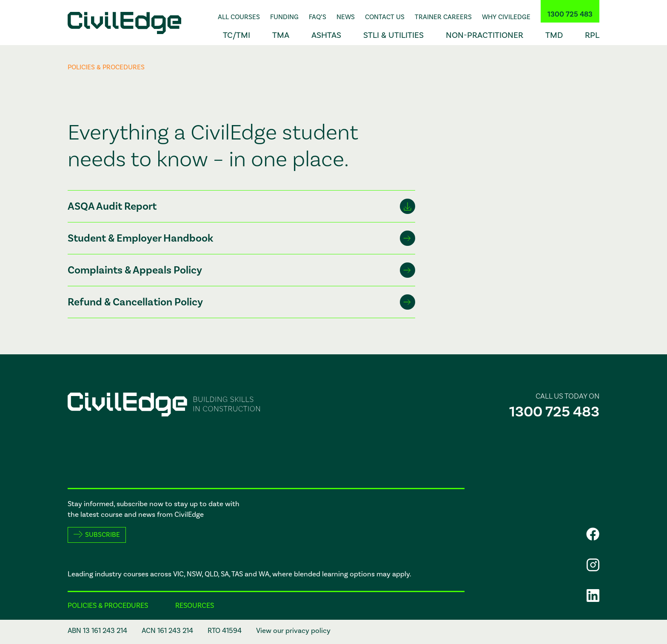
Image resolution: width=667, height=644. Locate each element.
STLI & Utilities (393, 35)
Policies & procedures (108, 606)
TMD (554, 35)
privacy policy (308, 631)
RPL (592, 35)
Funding (284, 17)
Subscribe (103, 535)
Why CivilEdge (506, 17)
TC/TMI (237, 35)
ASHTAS (326, 35)
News (346, 17)
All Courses (239, 17)
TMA (281, 35)
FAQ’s (318, 17)
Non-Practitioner (485, 35)
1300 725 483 (570, 14)
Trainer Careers (443, 17)
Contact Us (385, 17)
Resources (195, 606)
